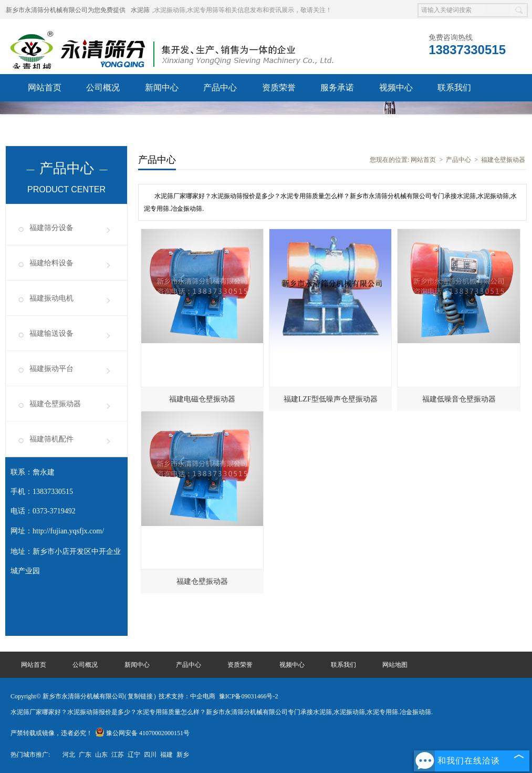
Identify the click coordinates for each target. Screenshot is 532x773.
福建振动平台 (51, 369)
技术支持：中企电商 (187, 696)
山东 (101, 755)
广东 (85, 755)
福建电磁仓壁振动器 (202, 399)
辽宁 (134, 755)
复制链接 (140, 696)
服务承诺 (337, 87)
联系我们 (454, 87)
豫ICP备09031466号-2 (249, 696)
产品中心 (220, 87)
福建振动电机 (51, 298)
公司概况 (103, 87)
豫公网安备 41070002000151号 (142, 733)
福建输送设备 (51, 333)
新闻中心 (162, 87)
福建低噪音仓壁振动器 (459, 399)
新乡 (183, 755)
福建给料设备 (51, 263)
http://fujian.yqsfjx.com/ (68, 531)
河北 (69, 755)
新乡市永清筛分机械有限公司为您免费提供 (66, 10)
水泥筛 (140, 10)
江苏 (118, 755)
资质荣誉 (279, 87)
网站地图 (395, 665)
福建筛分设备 (51, 228)
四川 (150, 755)
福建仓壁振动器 (55, 404)
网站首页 (45, 87)
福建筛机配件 (51, 439)
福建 (166, 755)
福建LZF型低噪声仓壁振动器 (331, 399)
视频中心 (396, 87)
